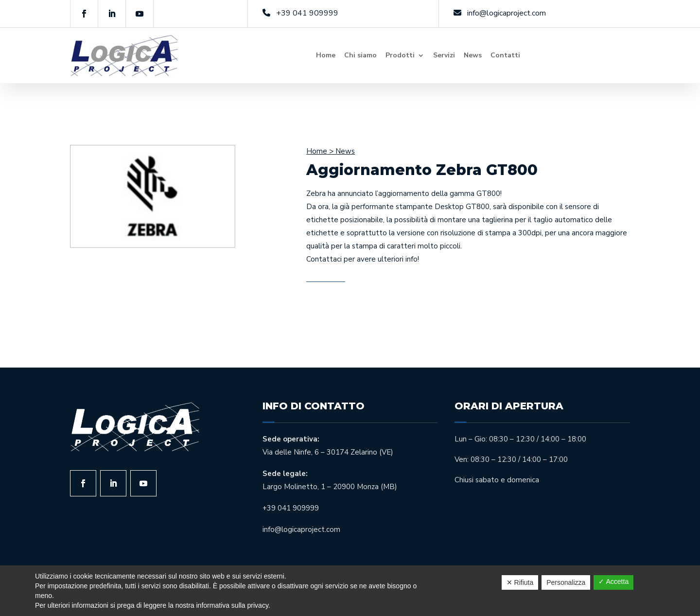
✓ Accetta (613, 581)
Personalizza (566, 582)
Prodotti (400, 55)
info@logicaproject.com (507, 13)
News (473, 55)
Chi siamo (360, 55)
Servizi (444, 55)
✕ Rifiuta (520, 582)
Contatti (505, 55)
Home (326, 55)
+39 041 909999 (307, 13)
